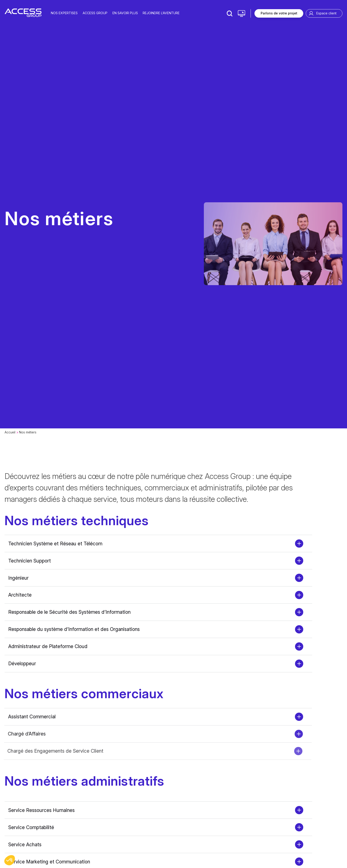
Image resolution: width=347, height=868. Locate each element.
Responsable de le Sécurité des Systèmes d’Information (69, 612)
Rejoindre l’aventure (161, 13)
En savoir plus (125, 13)
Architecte (20, 595)
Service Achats (25, 845)
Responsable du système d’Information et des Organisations (74, 629)
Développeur (22, 664)
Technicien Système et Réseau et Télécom (55, 544)
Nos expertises (64, 13)
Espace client (326, 13)
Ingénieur (18, 578)
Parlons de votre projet (279, 13)
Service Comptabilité (31, 827)
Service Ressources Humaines (41, 810)
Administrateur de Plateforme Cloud (48, 646)
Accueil (10, 432)
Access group (95, 13)
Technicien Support (30, 561)
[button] (10, 860)
